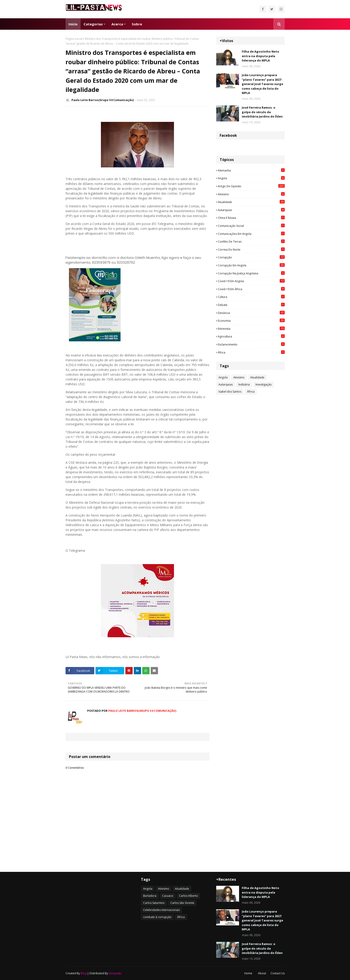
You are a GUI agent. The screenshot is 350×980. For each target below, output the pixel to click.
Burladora (150, 896)
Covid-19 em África (251, 289)
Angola (251, 178)
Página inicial (74, 39)
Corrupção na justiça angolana (251, 273)
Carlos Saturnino (154, 903)
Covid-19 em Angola (251, 281)
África (251, 352)
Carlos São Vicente (182, 903)
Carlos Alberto (188, 896)
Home (248, 973)
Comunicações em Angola (251, 234)
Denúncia (251, 313)
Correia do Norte (251, 249)
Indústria (244, 384)
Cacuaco (168, 896)
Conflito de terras (251, 241)
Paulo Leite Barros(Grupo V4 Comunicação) (103, 100)
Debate (251, 305)
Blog (84, 973)
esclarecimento (251, 344)
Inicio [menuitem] (73, 24)
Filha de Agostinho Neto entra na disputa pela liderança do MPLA (261, 56)
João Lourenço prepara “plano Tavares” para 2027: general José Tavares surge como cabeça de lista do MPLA (262, 84)
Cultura (251, 297)
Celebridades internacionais (161, 910)
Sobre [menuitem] (137, 24)
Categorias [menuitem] (93, 24)
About (262, 973)
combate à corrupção (157, 917)
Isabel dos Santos (230, 392)
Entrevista (251, 329)
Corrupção (251, 257)
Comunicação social (251, 226)
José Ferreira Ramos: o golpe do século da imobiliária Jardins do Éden (262, 112)
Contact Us (278, 973)
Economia (251, 321)
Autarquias (251, 210)
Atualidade (251, 202)
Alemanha (251, 170)
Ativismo (251, 194)
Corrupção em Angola (251, 265)
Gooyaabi (115, 973)
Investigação (264, 384)
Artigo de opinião (251, 186)
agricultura (251, 336)
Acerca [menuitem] (117, 24)
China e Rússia (251, 218)
